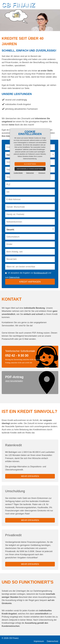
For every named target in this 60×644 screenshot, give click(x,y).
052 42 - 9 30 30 (17, 355)
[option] (30, 20)
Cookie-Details (18, 173)
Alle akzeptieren (30, 164)
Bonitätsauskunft (41, 273)
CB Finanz (18, 5)
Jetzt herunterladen (14, 381)
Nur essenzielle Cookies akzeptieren (30, 169)
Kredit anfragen (30, 282)
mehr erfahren (30, 476)
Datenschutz (14, 277)
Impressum (39, 641)
